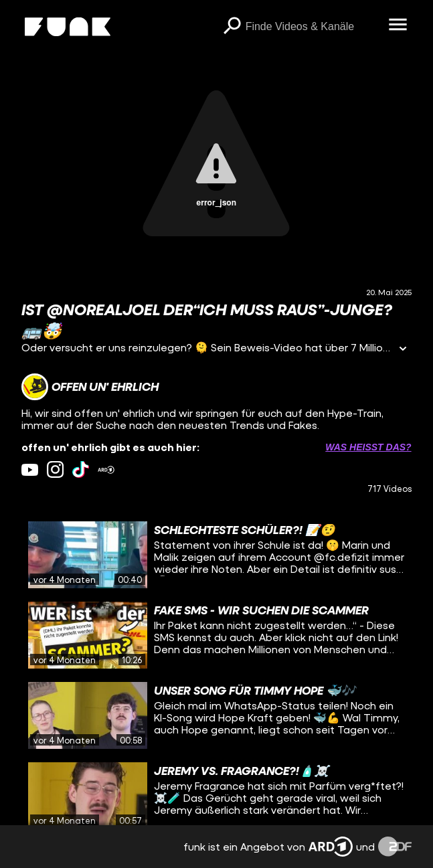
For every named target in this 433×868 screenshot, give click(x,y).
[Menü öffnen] (398, 25)
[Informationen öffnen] (403, 350)
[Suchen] (232, 27)
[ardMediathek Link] (106, 469)
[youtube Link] (30, 469)
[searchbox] (313, 27)
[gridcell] (216, 555)
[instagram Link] (55, 469)
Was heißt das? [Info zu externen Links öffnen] (368, 447)
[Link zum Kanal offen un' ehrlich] (90, 387)
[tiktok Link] (81, 469)
